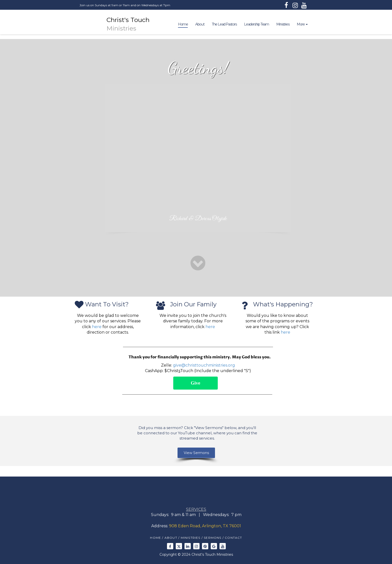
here (97, 327)
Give (195, 383)
